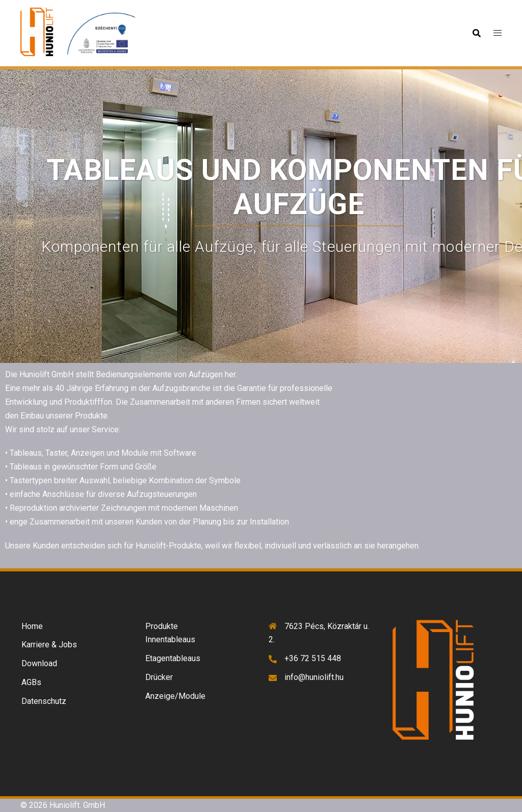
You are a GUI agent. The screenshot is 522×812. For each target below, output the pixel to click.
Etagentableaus (173, 658)
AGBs (31, 682)
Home (32, 626)
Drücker (159, 677)
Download (39, 663)
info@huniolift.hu (314, 677)
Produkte (162, 626)
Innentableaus (170, 639)
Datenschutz (44, 701)
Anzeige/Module (175, 696)
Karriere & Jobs (49, 645)
